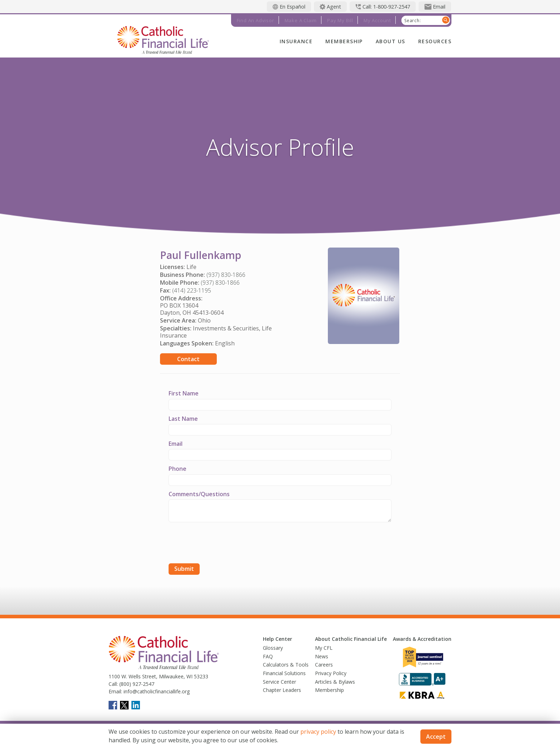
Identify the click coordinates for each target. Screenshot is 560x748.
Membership (344, 41)
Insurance (296, 41)
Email (176, 444)
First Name (184, 393)
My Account (377, 20)
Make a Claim (301, 20)
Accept (436, 737)
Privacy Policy (331, 673)
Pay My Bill (340, 20)
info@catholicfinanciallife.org (156, 691)
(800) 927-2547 (136, 684)
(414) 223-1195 (192, 290)
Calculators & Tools (286, 665)
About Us (391, 41)
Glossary (273, 648)
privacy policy (318, 732)
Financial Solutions (284, 673)
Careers (324, 665)
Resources (435, 41)
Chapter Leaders (282, 690)
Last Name (183, 419)
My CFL (324, 648)
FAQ (268, 656)
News (322, 656)
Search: (413, 21)
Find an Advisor (256, 20)
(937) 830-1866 (226, 275)
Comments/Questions (199, 494)
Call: (113, 684)
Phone (177, 469)
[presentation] (223, 544)
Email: (115, 691)
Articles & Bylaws (335, 682)
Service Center (279, 682)
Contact (188, 359)
